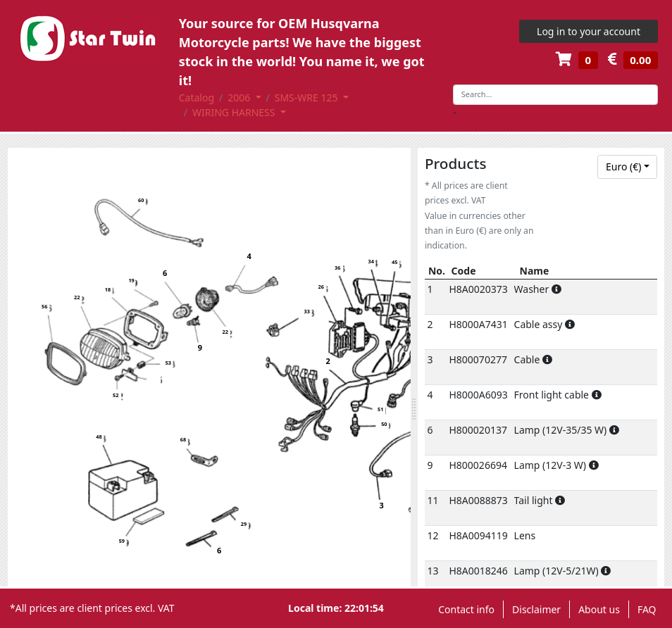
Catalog (197, 98)
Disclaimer (536, 609)
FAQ (647, 609)
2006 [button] (240, 98)
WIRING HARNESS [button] (235, 112)
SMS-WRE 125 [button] (307, 98)
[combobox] (627, 167)
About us (599, 609)
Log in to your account (589, 31)
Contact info (466, 609)
